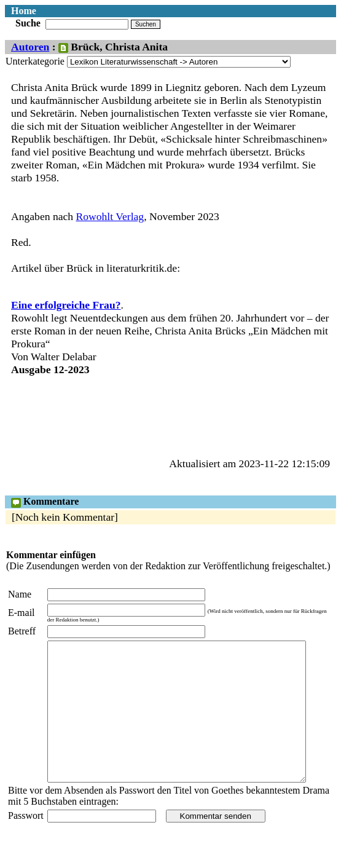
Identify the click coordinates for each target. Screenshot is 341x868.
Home (24, 11)
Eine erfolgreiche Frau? (66, 305)
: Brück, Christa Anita (108, 47)
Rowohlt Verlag (110, 216)
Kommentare (45, 501)
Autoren (30, 47)
